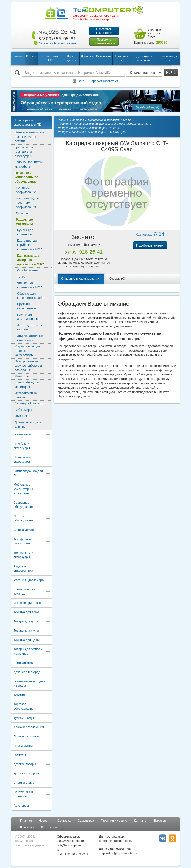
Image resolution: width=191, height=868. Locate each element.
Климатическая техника (32, 591)
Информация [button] (169, 58)
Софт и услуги (32, 530)
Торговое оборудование (32, 706)
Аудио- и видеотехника (32, 569)
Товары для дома (32, 622)
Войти (82, 81)
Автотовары (32, 806)
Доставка (87, 56)
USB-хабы (22, 416)
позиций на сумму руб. (154, 33)
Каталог (31, 56)
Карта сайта (50, 827)
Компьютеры (32, 435)
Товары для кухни (32, 631)
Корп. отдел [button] (71, 58)
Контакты (140, 821)
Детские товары (32, 765)
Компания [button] (121, 58)
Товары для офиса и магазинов (32, 651)
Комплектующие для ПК (32, 473)
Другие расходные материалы (30, 338)
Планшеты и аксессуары (32, 460)
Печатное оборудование (26, 190)
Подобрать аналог (150, 245)
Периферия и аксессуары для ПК (32, 122)
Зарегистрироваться (104, 81)
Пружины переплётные (26, 306)
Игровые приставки (32, 603)
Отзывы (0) (117, 279)
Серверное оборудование (32, 505)
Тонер (21, 277)
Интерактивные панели (26, 395)
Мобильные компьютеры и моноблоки (32, 489)
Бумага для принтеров (25, 232)
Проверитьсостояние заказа (104, 41)
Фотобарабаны (28, 270)
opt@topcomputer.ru (71, 845)
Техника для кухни (32, 640)
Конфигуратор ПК (50, 58)
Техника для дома (32, 612)
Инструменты (32, 746)
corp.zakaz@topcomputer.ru (118, 853)
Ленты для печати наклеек (30, 327)
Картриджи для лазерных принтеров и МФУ (30, 260)
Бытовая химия (32, 663)
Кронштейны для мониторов (27, 385)
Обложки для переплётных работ (31, 296)
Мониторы (22, 376)
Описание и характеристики (81, 279)
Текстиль (32, 695)
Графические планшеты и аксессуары (33, 152)
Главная (18, 56)
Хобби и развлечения (32, 728)
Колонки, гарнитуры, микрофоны (33, 164)
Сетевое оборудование (32, 518)
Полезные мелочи (32, 737)
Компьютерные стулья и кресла (32, 684)
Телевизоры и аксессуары (32, 555)
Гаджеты (32, 755)
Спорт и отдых (32, 783)
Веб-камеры (23, 410)
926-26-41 (55, 32)
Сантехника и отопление (32, 794)
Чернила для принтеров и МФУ (29, 285)
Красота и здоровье (32, 774)
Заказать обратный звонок (58, 43)
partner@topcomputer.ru (116, 841)
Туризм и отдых (32, 718)
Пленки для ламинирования (28, 317)
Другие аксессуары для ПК (28, 424)
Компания (27, 827)
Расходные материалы (33, 222)
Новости (44, 821)
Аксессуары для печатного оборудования (27, 202)
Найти (171, 73)
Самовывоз (104, 56)
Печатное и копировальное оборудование (33, 177)
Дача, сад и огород (32, 672)
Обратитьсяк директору (104, 31)
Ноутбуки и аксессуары (32, 446)
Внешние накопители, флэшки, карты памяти (33, 137)
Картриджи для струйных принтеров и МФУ (29, 245)
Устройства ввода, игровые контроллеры (33, 351)
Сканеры (22, 213)
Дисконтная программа (144, 58)
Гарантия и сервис (114, 821)
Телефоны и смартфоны (32, 541)
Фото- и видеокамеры (32, 580)
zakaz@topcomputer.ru (73, 841)
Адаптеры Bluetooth (29, 403)
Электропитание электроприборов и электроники (33, 366)
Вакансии (161, 821)
